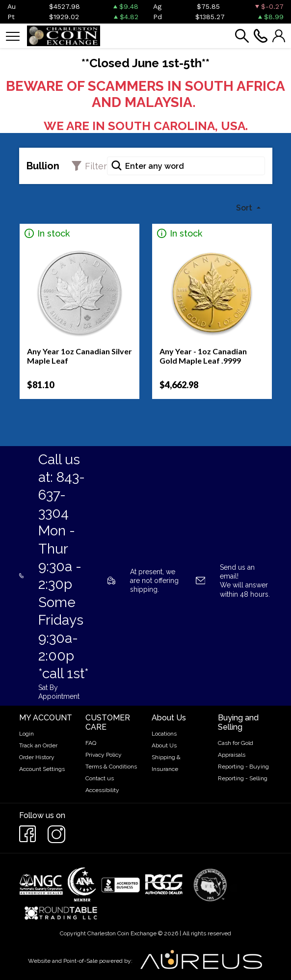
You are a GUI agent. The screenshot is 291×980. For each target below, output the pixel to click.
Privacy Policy (104, 755)
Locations (164, 734)
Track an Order (38, 745)
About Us (164, 745)
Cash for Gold (236, 743)
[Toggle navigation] (13, 36)
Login (26, 734)
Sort (245, 208)
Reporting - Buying (243, 767)
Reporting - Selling (243, 778)
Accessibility (102, 790)
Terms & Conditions (111, 767)
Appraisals (232, 755)
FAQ (91, 743)
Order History (37, 757)
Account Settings (42, 769)
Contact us (100, 778)
